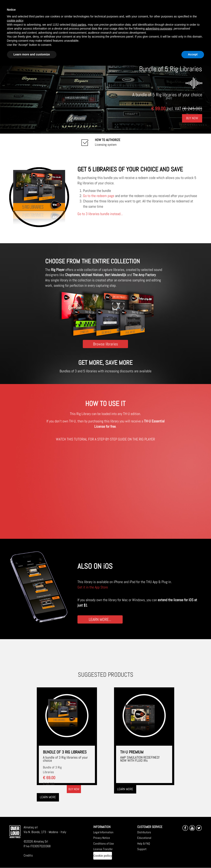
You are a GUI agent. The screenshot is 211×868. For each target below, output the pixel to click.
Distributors (144, 832)
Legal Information (103, 832)
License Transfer (103, 849)
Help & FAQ (144, 843)
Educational (144, 838)
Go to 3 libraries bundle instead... (100, 214)
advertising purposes (159, 29)
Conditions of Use (104, 843)
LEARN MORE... (100, 619)
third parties (79, 25)
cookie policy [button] (15, 21)
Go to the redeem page (99, 196)
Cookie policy (103, 856)
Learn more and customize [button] (32, 54)
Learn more (48, 797)
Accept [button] (193, 54)
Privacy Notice (102, 838)
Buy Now (192, 118)
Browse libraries (105, 344)
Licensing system (108, 142)
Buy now (74, 789)
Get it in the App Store (93, 587)
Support (142, 849)
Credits (28, 855)
